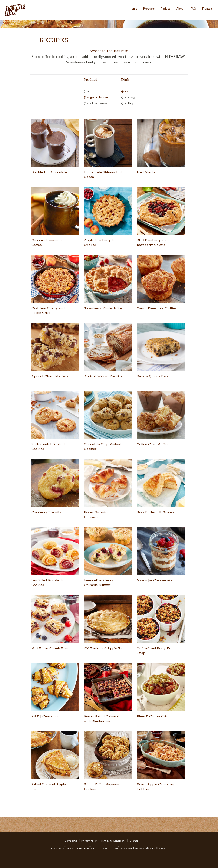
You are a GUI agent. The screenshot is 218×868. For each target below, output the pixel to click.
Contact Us (71, 841)
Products (149, 9)
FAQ (193, 9)
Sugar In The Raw (98, 98)
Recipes (166, 9)
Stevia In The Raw (97, 104)
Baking (129, 104)
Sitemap (134, 841)
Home (133, 9)
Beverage (131, 98)
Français (207, 9)
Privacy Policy (89, 841)
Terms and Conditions (113, 841)
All (89, 92)
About (180, 9)
